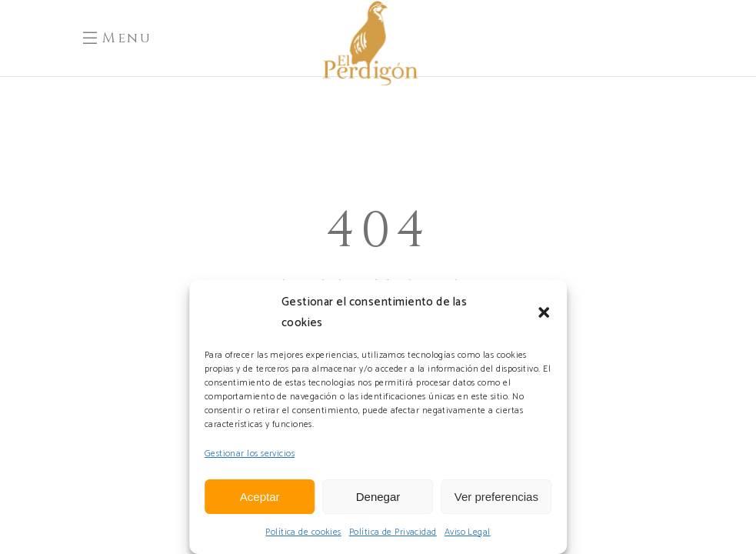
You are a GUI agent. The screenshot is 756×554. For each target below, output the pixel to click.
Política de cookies (303, 532)
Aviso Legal (468, 532)
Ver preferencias (496, 497)
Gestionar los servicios (250, 454)
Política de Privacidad (393, 532)
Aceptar (260, 497)
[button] (544, 312)
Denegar (378, 497)
